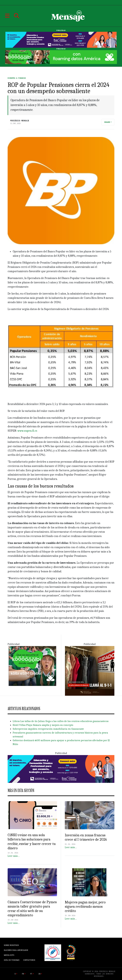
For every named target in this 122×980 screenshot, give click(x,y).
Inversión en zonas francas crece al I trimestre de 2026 (86, 837)
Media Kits (9, 955)
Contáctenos (29, 960)
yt (31, 974)
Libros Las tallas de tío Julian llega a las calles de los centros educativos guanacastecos (61, 721)
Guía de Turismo (12, 960)
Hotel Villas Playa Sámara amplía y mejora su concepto (43, 725)
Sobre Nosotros (11, 945)
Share (107, 122)
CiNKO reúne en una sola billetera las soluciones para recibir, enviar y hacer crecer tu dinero (32, 842)
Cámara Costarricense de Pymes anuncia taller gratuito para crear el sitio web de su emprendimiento (32, 909)
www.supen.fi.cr (27, 431)
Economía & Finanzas (17, 78)
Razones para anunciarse (16, 950)
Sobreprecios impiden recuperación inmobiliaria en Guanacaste (48, 729)
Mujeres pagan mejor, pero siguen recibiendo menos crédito (85, 907)
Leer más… (14, 856)
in (39, 974)
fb (23, 974)
